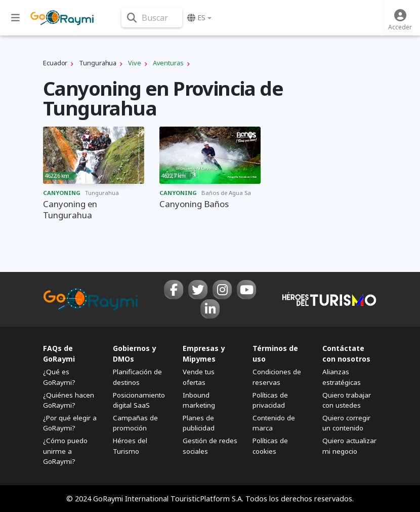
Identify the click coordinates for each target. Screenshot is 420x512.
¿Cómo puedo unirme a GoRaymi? (65, 451)
